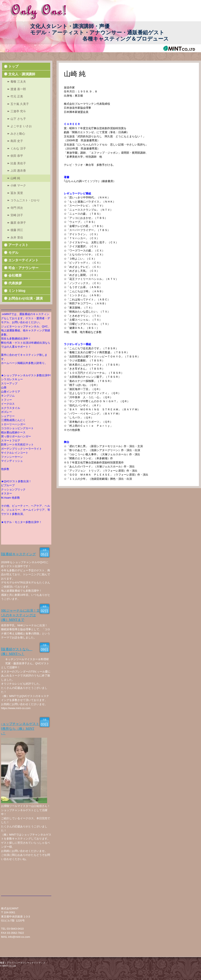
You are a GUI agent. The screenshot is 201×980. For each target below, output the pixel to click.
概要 (2, 963)
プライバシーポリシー (18, 963)
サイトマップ (38, 963)
